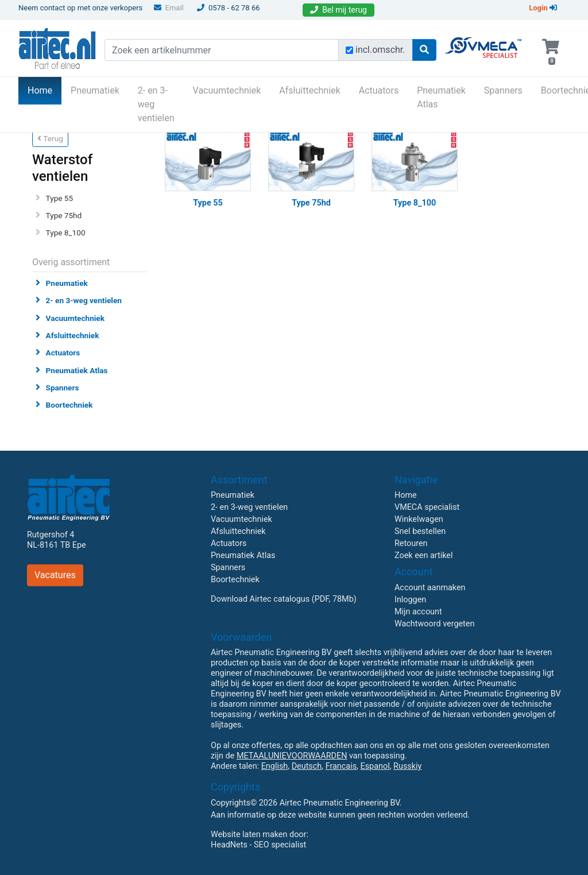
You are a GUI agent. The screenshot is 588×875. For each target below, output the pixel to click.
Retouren (411, 543)
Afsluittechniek (310, 90)
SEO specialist (280, 845)
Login (543, 8)
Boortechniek (69, 405)
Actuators (379, 90)
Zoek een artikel (424, 555)
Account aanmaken (430, 588)
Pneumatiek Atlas (441, 97)
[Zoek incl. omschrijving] (349, 50)
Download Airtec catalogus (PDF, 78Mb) (284, 599)
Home (45, 90)
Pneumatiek (95, 90)
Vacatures (55, 575)
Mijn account (418, 612)
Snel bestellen (420, 531)
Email (169, 8)
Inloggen (410, 600)
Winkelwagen (419, 519)
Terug (50, 138)
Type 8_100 (66, 233)
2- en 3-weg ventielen (156, 104)
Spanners (503, 90)
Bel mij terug (339, 10)
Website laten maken (249, 835)
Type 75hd (64, 215)
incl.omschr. (380, 50)
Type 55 (60, 198)
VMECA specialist (427, 507)
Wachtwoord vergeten (434, 624)
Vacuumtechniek (227, 90)
